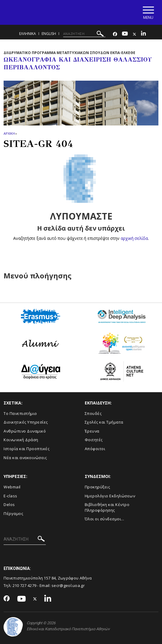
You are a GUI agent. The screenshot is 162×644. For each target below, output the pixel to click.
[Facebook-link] (115, 34)
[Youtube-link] (125, 34)
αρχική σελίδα (134, 238)
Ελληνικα (28, 34)
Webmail (12, 487)
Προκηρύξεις (97, 487)
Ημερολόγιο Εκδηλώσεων (110, 496)
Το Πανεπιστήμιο (20, 413)
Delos (9, 505)
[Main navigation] (148, 12)
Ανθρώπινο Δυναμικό (25, 431)
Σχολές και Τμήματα (104, 422)
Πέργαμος (13, 513)
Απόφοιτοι (95, 449)
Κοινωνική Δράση (21, 440)
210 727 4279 (25, 585)
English (49, 34)
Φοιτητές (94, 440)
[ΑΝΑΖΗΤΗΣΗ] (84, 34)
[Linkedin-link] (143, 34)
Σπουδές (93, 413)
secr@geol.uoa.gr (68, 585)
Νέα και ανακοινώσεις (25, 458)
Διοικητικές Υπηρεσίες (26, 422)
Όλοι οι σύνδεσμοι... (105, 519)
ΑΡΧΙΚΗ (9, 133)
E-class (10, 496)
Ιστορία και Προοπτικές (27, 449)
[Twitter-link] (134, 34)
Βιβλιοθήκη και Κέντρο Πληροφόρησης (107, 507)
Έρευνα (92, 431)
